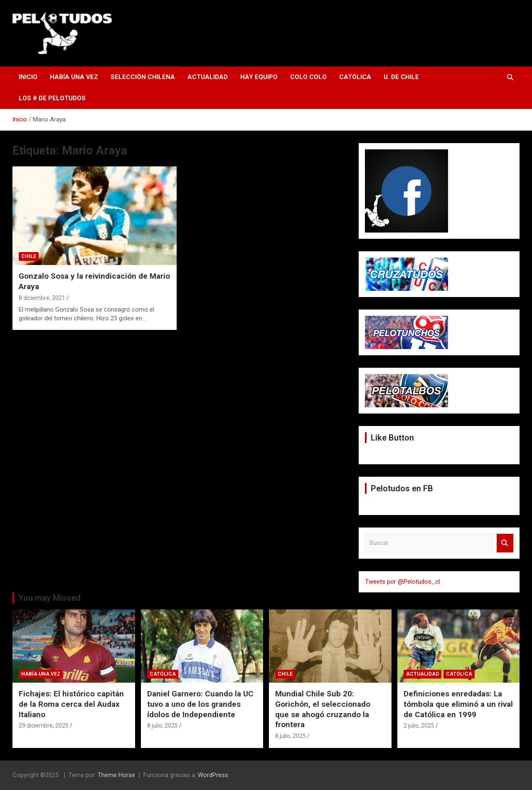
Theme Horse (116, 775)
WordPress (213, 775)
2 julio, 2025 (419, 726)
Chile (29, 256)
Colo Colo (308, 77)
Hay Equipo (259, 77)
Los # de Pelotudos (52, 98)
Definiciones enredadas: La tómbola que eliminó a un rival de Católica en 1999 (458, 704)
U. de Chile (401, 77)
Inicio (28, 77)
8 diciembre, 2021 (42, 298)
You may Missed (49, 598)
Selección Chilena (143, 77)
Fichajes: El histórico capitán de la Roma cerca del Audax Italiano (71, 704)
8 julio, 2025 (163, 726)
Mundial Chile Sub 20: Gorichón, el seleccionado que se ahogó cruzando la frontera (323, 709)
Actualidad (208, 77)
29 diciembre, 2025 (44, 726)
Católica (355, 77)
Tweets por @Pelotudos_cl (402, 582)
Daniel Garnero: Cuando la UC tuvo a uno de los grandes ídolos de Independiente (200, 704)
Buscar (505, 543)
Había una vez (74, 77)
